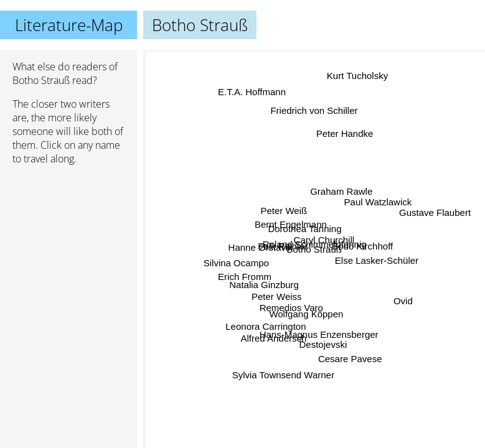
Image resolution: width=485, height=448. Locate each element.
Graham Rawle (341, 192)
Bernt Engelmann (291, 225)
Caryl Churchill (324, 240)
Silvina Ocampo (237, 259)
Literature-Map (69, 25)
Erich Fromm (245, 278)
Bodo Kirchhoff (362, 247)
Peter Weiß (284, 209)
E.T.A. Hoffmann (249, 95)
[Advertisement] (68, 241)
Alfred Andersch (273, 337)
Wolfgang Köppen (307, 313)
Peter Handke (345, 133)
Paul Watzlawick (378, 203)
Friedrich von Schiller (314, 112)
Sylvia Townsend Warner (285, 375)
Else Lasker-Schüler (377, 259)
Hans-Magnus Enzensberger (322, 333)
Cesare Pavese (351, 357)
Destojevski (323, 344)
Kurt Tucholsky (359, 77)
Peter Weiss (276, 294)
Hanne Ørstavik (261, 245)
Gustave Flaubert (434, 213)
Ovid (403, 301)
